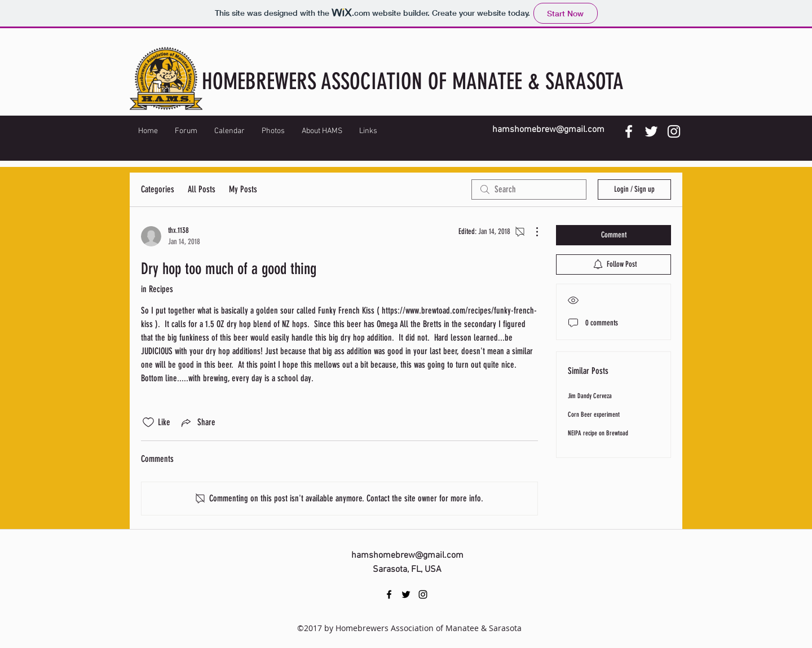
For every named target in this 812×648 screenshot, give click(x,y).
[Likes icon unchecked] (148, 422)
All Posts (202, 189)
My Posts (243, 189)
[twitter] (651, 131)
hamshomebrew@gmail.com (548, 130)
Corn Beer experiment (594, 415)
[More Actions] (531, 232)
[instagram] (674, 131)
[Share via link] (197, 422)
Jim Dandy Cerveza (590, 396)
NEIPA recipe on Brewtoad (598, 433)
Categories (158, 189)
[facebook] (629, 131)
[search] (529, 189)
